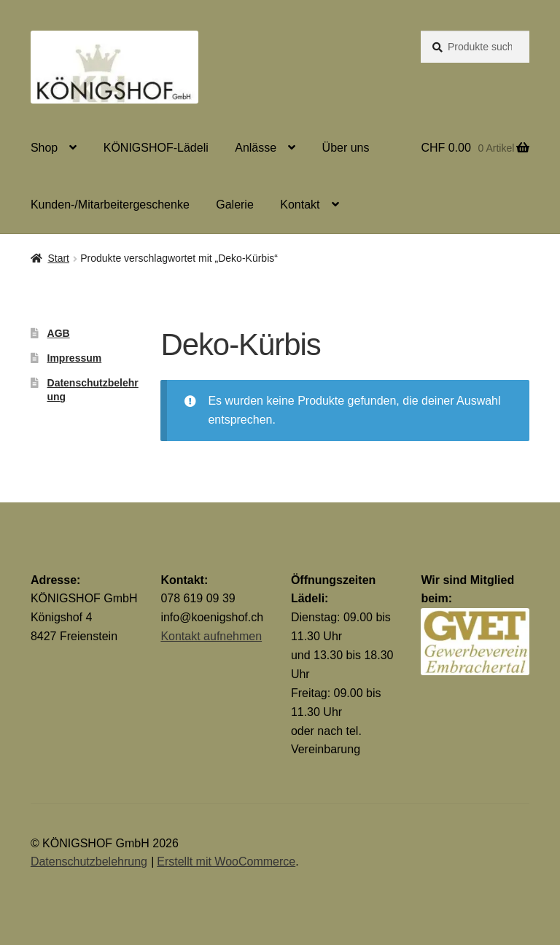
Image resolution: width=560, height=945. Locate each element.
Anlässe (256, 148)
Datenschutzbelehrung (89, 862)
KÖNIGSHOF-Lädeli (156, 148)
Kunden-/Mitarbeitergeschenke (110, 205)
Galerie (235, 205)
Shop (44, 148)
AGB (59, 333)
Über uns (346, 148)
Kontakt (300, 205)
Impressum (75, 358)
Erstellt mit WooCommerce (226, 862)
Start (58, 258)
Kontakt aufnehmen (211, 636)
